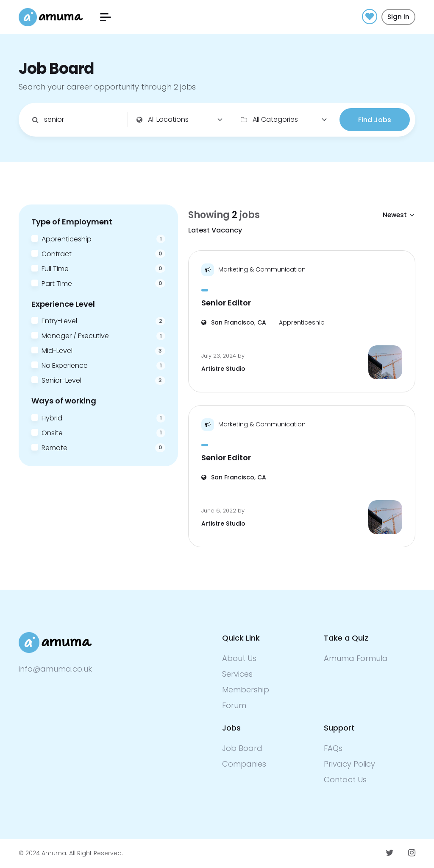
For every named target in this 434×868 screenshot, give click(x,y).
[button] (106, 17)
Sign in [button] (398, 17)
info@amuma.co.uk (55, 669)
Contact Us (345, 780)
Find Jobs (375, 120)
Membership (246, 690)
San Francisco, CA (234, 322)
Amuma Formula (356, 658)
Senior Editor (226, 303)
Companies (244, 764)
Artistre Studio (223, 369)
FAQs (333, 748)
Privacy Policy (349, 764)
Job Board (242, 748)
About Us (239, 658)
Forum (234, 705)
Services (237, 674)
